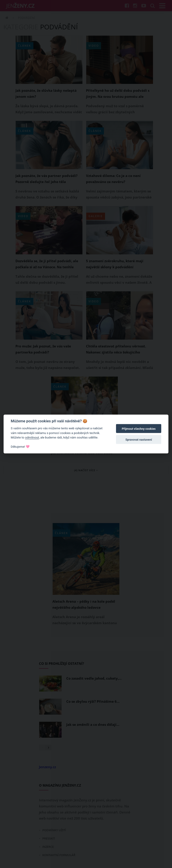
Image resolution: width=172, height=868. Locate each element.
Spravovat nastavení (139, 439)
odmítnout (32, 437)
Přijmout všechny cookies (139, 429)
